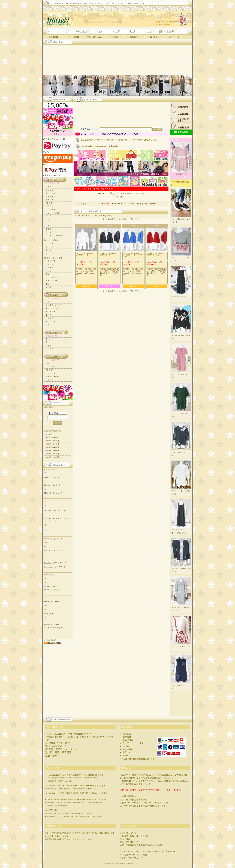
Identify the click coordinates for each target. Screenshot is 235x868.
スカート (49, 226)
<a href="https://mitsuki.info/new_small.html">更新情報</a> (120, 408)
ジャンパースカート (54, 213)
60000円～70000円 (52, 457)
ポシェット (50, 311)
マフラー (49, 271)
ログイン (58, 134)
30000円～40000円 (52, 447)
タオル (48, 346)
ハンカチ (49, 349)
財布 (48, 325)
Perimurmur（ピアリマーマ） (56, 567)
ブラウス (49, 206)
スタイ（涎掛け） (53, 376)
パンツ (48, 222)
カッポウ (49, 232)
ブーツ (48, 250)
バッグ (94, 216)
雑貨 (109, 216)
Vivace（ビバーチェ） (53, 602)
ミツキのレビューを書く (54, 628)
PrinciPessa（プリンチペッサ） (56, 563)
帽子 (48, 274)
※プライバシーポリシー (131, 858)
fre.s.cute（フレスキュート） (55, 510)
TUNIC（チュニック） (53, 590)
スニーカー (50, 253)
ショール (49, 264)
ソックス (49, 380)
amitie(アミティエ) (51, 477)
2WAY (48, 363)
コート (48, 187)
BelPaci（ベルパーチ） (53, 485)
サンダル (49, 247)
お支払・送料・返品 (94, 37)
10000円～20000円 (52, 441)
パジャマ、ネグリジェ (55, 236)
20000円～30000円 (52, 444)
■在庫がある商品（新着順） (124, 204)
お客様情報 (53, 37)
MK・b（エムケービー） (54, 550)
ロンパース (50, 367)
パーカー (49, 216)
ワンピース (50, 209)
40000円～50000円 (52, 451)
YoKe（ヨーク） (51, 614)
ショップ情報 (73, 37)
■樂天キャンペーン (52, 175)
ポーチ (48, 315)
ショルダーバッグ (53, 305)
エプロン (49, 229)
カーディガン (51, 196)
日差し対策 (50, 261)
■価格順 (154, 204)
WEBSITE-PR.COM (52, 624)
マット (48, 339)
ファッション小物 (55, 258)
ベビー (102, 216)
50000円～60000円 (52, 454)
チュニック (50, 193)
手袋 (48, 284)
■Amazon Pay (58, 164)
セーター (49, 200)
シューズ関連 (53, 240)
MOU (46, 547)
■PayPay (58, 151)
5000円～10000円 (52, 438)
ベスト (48, 219)
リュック (49, 318)
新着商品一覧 (181, 173)
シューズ (86, 216)
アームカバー (51, 281)
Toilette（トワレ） (51, 587)
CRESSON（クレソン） (54, 493)
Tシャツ (49, 203)
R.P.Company (49, 575)
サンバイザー (51, 277)
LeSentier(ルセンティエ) (54, 539)
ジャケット (50, 190)
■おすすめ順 (143, 204)
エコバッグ (50, 321)
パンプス (49, 243)
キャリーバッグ (52, 308)
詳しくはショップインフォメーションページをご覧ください (148, 851)
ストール (49, 268)
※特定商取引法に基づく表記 (133, 855)
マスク (48, 287)
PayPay (126, 746)
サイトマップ (174, 37)
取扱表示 (154, 37)
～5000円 (49, 434)
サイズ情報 (114, 37)
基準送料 (134, 37)
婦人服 (77, 216)
